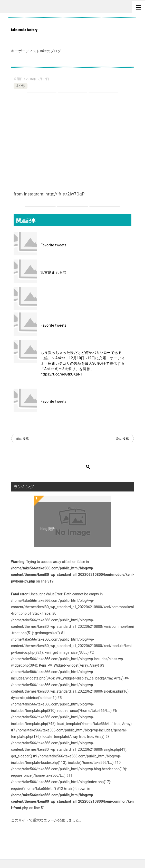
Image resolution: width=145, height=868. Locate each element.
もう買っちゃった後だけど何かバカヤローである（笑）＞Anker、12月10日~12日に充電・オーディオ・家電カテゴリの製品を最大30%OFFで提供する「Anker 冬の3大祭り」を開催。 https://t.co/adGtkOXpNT (83, 363)
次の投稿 (122, 439)
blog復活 (48, 529)
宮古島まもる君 (54, 272)
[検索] (55, 467)
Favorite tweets (54, 245)
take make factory (24, 29)
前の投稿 (23, 439)
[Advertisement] (72, 137)
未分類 (21, 86)
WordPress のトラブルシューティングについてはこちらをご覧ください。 (71, 832)
